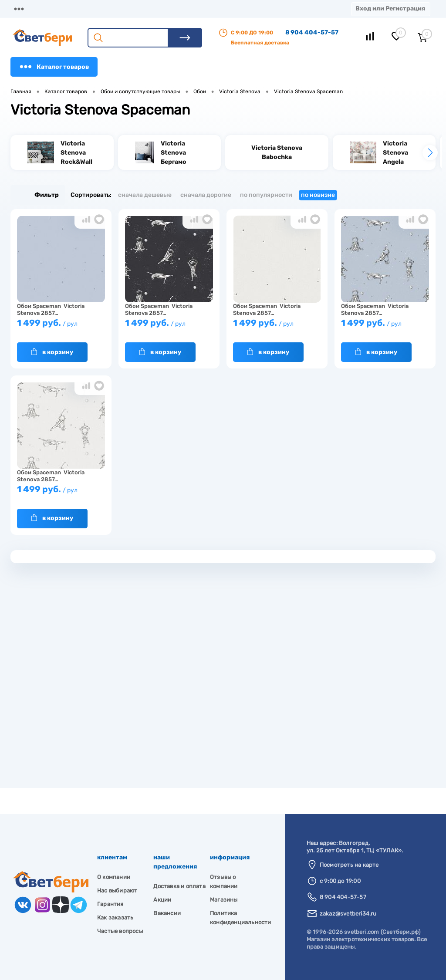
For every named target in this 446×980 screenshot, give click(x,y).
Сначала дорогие (206, 195)
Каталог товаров (54, 67)
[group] (62, 152)
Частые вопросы (120, 931)
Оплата (182, 8)
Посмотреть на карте (349, 865)
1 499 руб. (61, 327)
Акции (224, 8)
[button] (430, 153)
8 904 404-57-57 (312, 32)
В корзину (52, 352)
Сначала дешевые (145, 195)
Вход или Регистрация (390, 8)
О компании (81, 8)
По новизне (318, 195)
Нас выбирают (117, 890)
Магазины (26, 8)
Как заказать (115, 917)
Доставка (135, 8)
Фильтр (38, 195)
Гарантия (110, 904)
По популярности (266, 195)
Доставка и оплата (179, 886)
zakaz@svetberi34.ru (348, 914)
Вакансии (167, 913)
